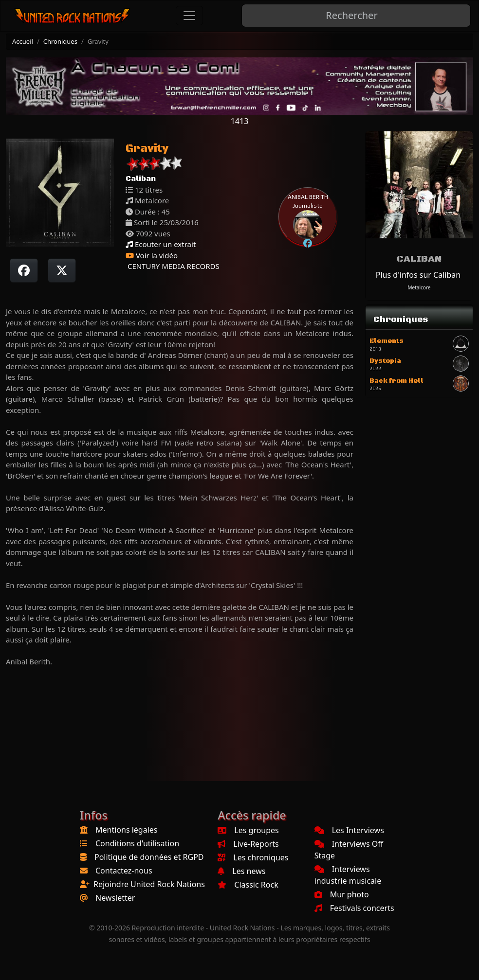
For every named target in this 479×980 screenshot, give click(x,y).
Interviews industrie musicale (348, 875)
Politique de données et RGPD (149, 857)
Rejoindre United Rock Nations (149, 884)
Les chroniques (253, 857)
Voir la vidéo (152, 255)
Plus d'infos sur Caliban (418, 275)
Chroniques (60, 41)
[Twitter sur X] (62, 270)
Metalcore (419, 287)
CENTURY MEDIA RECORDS (173, 266)
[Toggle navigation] (189, 16)
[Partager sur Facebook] (24, 270)
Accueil (23, 41)
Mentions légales (127, 830)
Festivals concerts (354, 908)
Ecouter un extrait (161, 244)
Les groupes (248, 830)
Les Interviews (349, 830)
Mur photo (342, 894)
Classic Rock (248, 885)
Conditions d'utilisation (137, 843)
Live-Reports (248, 844)
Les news (241, 871)
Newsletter (115, 898)
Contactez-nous (124, 871)
